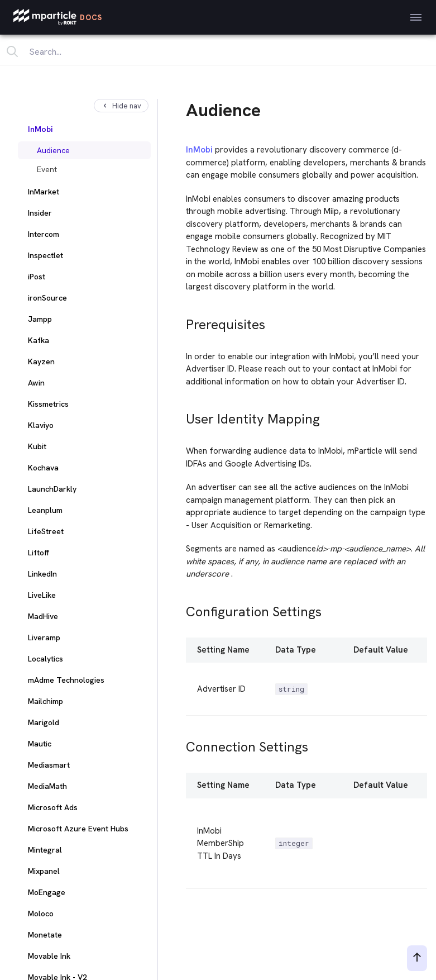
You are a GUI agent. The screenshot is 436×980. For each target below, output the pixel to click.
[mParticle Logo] (58, 17)
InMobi (199, 150)
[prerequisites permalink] (181, 322)
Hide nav (121, 106)
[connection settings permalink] (181, 744)
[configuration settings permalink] (181, 609)
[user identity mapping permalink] (181, 416)
